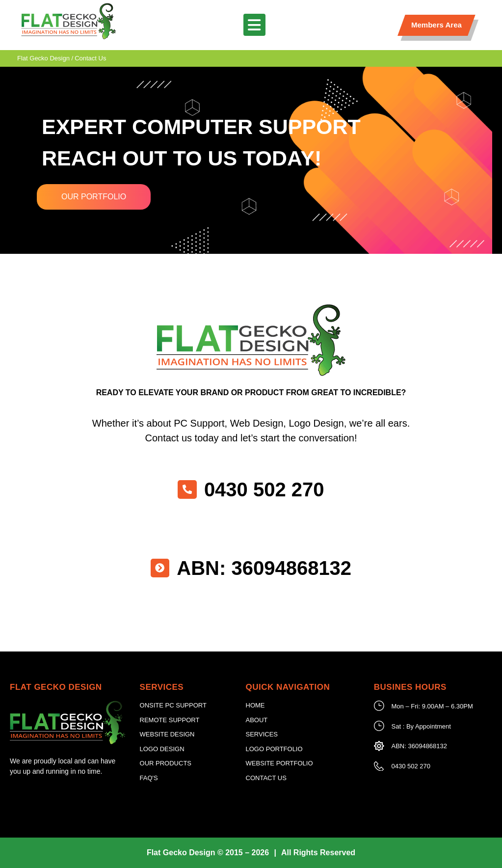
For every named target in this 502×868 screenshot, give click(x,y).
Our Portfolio (94, 197)
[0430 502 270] (187, 489)
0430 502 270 (265, 489)
